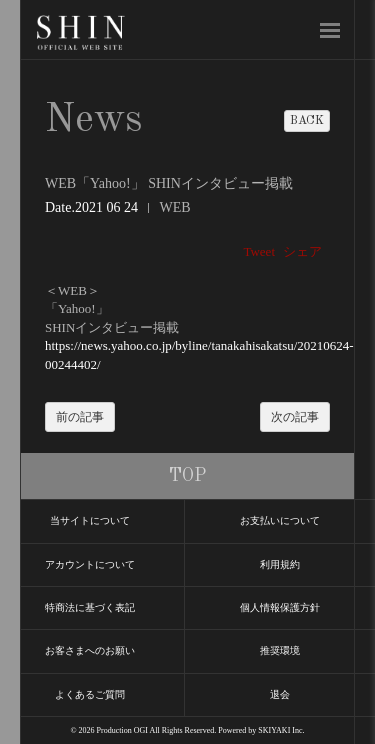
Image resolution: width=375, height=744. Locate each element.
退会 (280, 694)
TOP (187, 476)
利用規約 (280, 564)
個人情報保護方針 (280, 607)
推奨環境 (280, 650)
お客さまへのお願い (90, 650)
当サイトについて (90, 520)
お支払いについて (280, 520)
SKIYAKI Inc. (281, 730)
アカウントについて (90, 564)
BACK (307, 121)
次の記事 (295, 417)
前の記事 (80, 417)
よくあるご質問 (90, 694)
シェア (302, 251)
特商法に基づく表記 (90, 607)
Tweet (259, 251)
